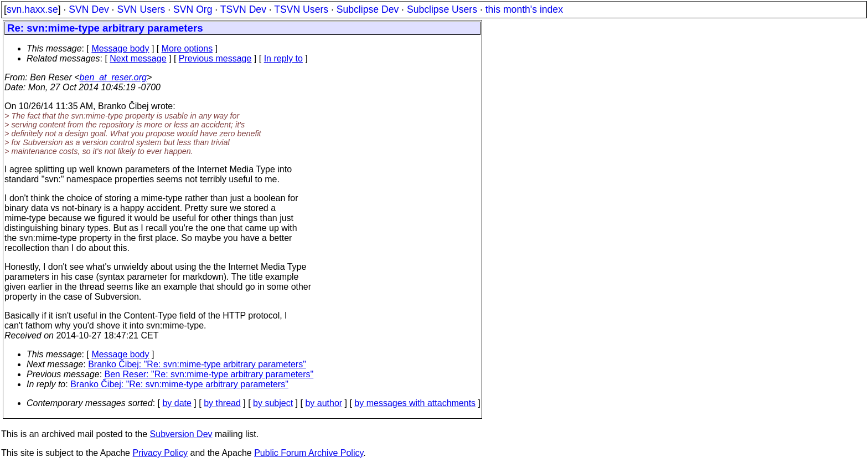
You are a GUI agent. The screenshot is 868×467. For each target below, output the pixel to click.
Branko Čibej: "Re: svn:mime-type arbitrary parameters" (197, 364)
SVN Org (193, 9)
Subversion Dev (181, 434)
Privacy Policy (160, 453)
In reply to (283, 58)
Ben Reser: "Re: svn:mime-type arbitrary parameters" (209, 374)
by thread (222, 403)
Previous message (215, 58)
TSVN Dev (243, 9)
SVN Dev (89, 9)
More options (187, 48)
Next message (138, 58)
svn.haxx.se (32, 9)
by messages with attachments (415, 403)
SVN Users (141, 9)
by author (324, 403)
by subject (273, 403)
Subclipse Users (442, 9)
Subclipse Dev (368, 9)
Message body (120, 48)
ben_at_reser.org (113, 77)
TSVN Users (301, 9)
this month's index (524, 9)
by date (177, 403)
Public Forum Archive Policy (309, 453)
